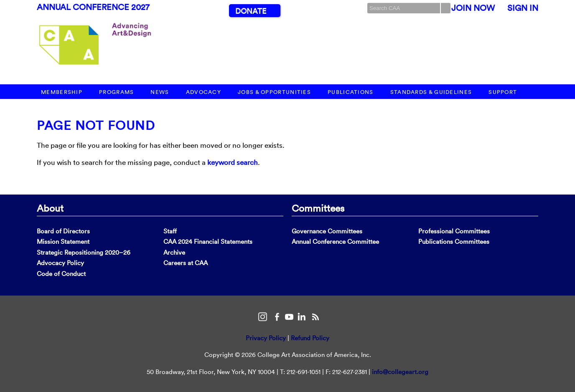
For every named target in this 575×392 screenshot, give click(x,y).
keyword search (233, 162)
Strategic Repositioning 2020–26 (84, 252)
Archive (174, 252)
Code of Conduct (61, 274)
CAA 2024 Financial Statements (208, 242)
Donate (251, 11)
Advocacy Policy (60, 263)
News (160, 92)
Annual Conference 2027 (93, 7)
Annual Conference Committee (335, 242)
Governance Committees (327, 231)
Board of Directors (63, 231)
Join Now (473, 8)
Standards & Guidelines (431, 92)
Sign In (523, 8)
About (50, 208)
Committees (318, 208)
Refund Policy (310, 338)
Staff (170, 231)
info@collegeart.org (400, 372)
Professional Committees (454, 231)
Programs (116, 92)
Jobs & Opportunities (274, 92)
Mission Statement (63, 242)
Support (503, 92)
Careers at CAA (186, 263)
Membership (62, 92)
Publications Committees (454, 242)
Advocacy (204, 92)
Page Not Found (96, 125)
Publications (351, 92)
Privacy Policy (266, 338)
